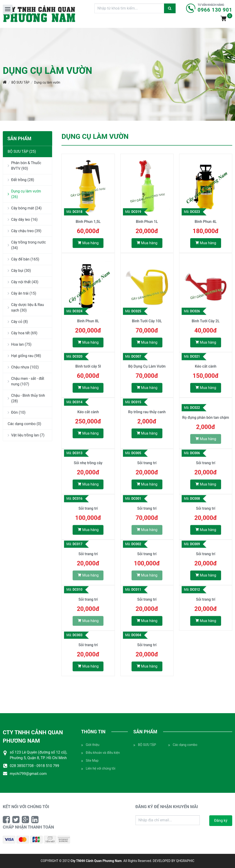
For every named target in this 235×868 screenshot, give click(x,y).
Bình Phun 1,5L (88, 222)
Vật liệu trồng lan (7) (26, 435)
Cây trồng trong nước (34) (27, 245)
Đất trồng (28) (21, 180)
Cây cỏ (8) (18, 322)
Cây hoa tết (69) (23, 333)
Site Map (90, 761)
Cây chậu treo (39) (24, 231)
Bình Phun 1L (147, 222)
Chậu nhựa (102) (23, 367)
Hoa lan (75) (20, 344)
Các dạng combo (183, 745)
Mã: (74, 212)
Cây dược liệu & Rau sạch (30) (26, 307)
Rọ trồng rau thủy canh (147, 416)
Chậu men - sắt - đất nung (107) (26, 381)
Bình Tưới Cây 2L (206, 329)
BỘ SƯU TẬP (20, 82)
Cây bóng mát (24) (25, 208)
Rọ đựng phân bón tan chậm (206, 421)
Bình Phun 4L (206, 222)
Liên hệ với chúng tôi (98, 769)
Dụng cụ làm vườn (47, 82)
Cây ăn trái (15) (22, 293)
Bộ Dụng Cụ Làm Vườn (147, 370)
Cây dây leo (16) (23, 219)
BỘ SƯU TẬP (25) (22, 151)
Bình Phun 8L (88, 329)
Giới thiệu (90, 745)
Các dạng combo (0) (24, 424)
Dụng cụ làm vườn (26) (24, 194)
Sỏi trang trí (147, 467)
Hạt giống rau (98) (24, 356)
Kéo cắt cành (206, 370)
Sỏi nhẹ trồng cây (88, 467)
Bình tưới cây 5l (88, 370)
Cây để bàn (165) (23, 259)
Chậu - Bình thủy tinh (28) (26, 398)
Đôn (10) (17, 412)
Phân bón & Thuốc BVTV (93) (24, 166)
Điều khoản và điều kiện (101, 753)
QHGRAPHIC (185, 861)
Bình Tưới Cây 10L (147, 329)
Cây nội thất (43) (23, 282)
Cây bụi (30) (19, 271)
